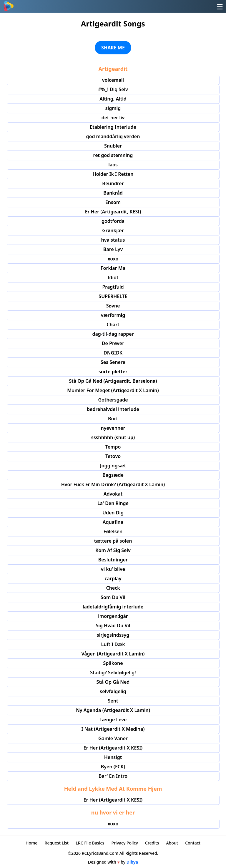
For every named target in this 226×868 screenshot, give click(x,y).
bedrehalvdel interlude (113, 409)
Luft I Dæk (113, 644)
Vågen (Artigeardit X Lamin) (113, 654)
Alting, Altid (113, 99)
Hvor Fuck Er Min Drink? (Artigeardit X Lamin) (113, 484)
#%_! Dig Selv (113, 89)
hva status (113, 240)
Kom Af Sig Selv (113, 550)
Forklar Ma (113, 268)
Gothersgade (113, 400)
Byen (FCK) (113, 767)
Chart (113, 325)
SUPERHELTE (113, 296)
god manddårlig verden (113, 136)
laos (113, 165)
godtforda (113, 221)
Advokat (113, 494)
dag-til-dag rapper (113, 334)
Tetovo (113, 456)
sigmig (113, 108)
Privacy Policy (124, 843)
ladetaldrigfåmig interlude (113, 607)
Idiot (113, 277)
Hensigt (113, 757)
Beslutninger (113, 560)
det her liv (113, 118)
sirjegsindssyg (113, 635)
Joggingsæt (113, 466)
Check (113, 588)
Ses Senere (113, 362)
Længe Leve (113, 720)
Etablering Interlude (113, 127)
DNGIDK (113, 353)
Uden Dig (113, 513)
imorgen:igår (113, 616)
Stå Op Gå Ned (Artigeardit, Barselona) (113, 381)
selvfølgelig (113, 691)
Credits (152, 843)
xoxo (113, 259)
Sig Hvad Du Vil (113, 626)
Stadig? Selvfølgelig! (113, 673)
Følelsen (113, 531)
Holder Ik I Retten (113, 174)
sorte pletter (113, 372)
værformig (113, 315)
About (172, 843)
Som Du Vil (113, 597)
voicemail (113, 80)
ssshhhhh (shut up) (113, 437)
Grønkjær (113, 230)
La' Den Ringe (113, 503)
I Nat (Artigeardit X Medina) (113, 729)
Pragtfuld (113, 287)
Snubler (113, 146)
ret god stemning (113, 155)
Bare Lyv (113, 249)
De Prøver (113, 343)
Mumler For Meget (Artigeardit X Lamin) (113, 390)
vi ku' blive (113, 569)
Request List (57, 843)
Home (31, 843)
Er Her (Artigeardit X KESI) (113, 748)
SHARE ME (113, 48)
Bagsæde (113, 475)
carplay (113, 578)
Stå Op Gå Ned (113, 682)
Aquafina (113, 522)
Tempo (113, 447)
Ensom (113, 202)
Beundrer (113, 183)
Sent (113, 701)
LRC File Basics (90, 843)
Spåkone (113, 663)
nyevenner (113, 428)
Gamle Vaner (113, 738)
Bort (113, 419)
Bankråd (113, 193)
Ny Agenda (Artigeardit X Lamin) (113, 710)
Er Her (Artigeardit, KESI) (113, 212)
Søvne (113, 306)
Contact (193, 843)
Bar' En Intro (113, 776)
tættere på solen (113, 541)
